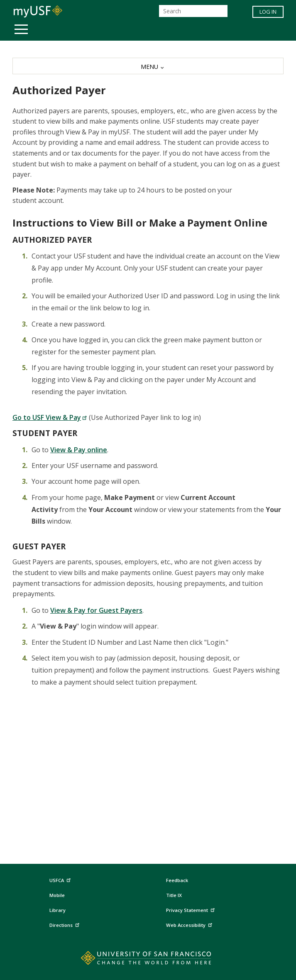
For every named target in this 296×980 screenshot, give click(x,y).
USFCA (61, 879)
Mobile (57, 895)
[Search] (193, 11)
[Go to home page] (148, 960)
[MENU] (148, 66)
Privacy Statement (191, 909)
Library (57, 910)
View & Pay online (79, 450)
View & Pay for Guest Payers (96, 610)
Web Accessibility (190, 924)
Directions (65, 924)
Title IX (174, 895)
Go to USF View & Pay (50, 417)
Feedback (177, 880)
